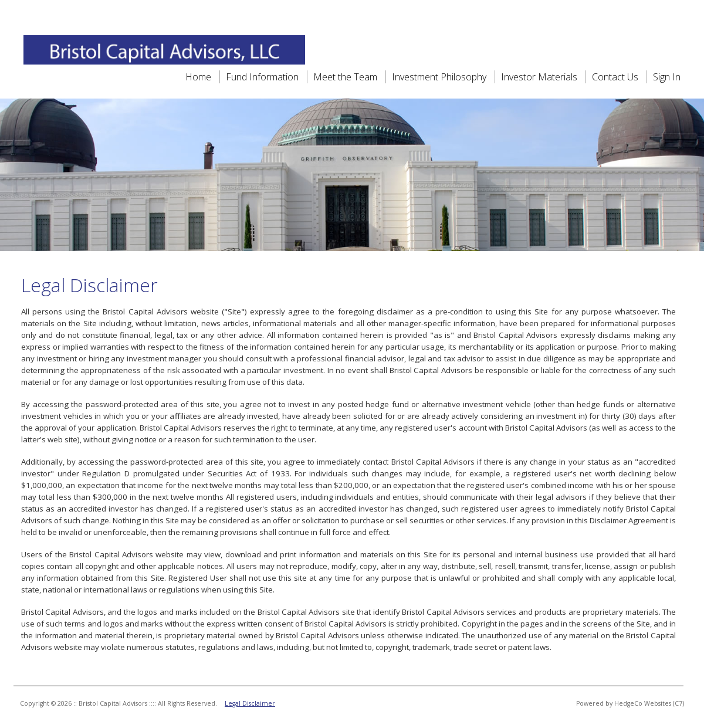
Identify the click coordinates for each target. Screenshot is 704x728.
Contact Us (615, 77)
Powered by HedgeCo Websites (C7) (630, 703)
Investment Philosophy (439, 77)
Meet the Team (346, 77)
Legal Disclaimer (250, 703)
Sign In (667, 77)
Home (198, 77)
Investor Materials (540, 77)
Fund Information (262, 77)
